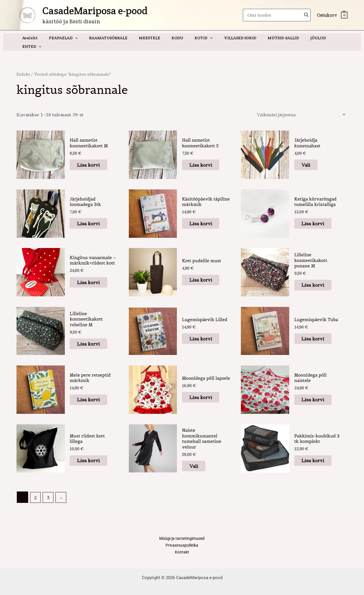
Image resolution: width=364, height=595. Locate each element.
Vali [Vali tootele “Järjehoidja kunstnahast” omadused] (310, 157)
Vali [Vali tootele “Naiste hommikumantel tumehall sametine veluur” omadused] (198, 459)
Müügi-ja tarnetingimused (182, 532)
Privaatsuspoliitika (182, 540)
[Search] (307, 15)
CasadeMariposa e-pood (95, 11)
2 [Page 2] (36, 491)
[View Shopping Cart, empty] (332, 15)
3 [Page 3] (49, 491)
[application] (80, 38)
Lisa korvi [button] (92, 157)
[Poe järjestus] (299, 106)
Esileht (24, 66)
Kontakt (182, 547)
